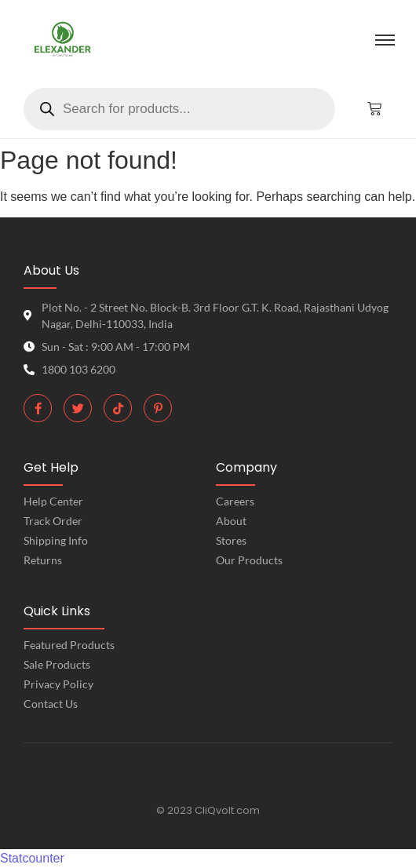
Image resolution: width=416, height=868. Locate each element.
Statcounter (32, 858)
